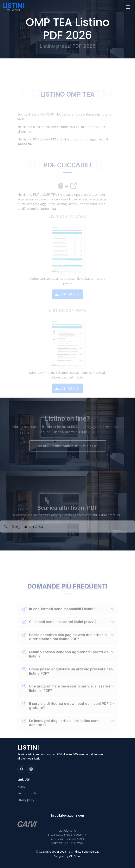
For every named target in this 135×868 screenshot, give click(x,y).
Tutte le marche (27, 793)
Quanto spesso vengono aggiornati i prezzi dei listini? (66, 660)
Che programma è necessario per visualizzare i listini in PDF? (66, 695)
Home (21, 787)
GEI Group (75, 856)
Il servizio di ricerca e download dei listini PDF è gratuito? (67, 712)
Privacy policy (26, 800)
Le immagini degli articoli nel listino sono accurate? (61, 729)
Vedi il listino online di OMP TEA (68, 446)
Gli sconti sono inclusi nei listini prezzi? (59, 628)
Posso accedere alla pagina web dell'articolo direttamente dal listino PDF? (64, 643)
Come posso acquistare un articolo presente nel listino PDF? (67, 677)
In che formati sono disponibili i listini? (59, 615)
